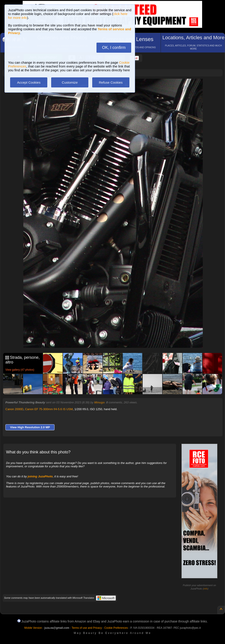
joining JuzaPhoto (40, 476)
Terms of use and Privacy (87, 628)
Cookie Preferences (116, 628)
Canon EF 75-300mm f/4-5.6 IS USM (49, 409)
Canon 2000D (14, 409)
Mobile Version (33, 628)
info (206, 589)
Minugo (99, 402)
